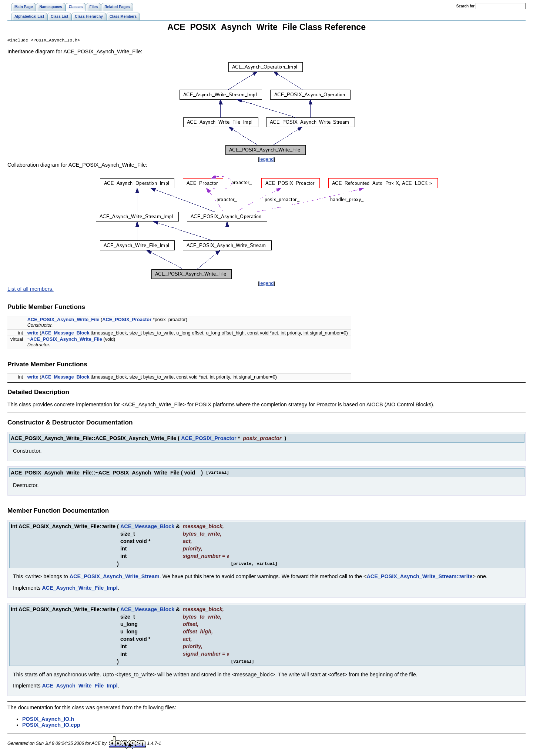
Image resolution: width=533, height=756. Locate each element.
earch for (465, 6)
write (33, 334)
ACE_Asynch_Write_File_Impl (80, 588)
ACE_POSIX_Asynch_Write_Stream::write (419, 577)
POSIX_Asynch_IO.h (48, 719)
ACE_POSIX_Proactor (127, 320)
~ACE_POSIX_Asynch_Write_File (65, 340)
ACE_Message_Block (65, 334)
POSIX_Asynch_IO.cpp (51, 725)
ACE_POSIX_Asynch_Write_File (63, 320)
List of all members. (31, 290)
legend (266, 160)
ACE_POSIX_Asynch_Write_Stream (115, 577)
